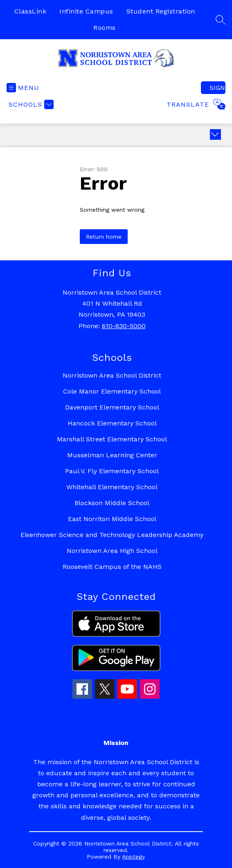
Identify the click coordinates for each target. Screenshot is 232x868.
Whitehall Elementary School (112, 487)
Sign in (217, 88)
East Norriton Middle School (112, 519)
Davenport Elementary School (112, 407)
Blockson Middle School (112, 503)
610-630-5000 (124, 326)
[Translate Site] (195, 104)
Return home (104, 237)
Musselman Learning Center (112, 455)
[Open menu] (23, 88)
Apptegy (133, 857)
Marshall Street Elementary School (112, 439)
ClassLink (30, 11)
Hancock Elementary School (112, 423)
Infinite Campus (86, 11)
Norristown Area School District (112, 375)
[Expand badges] (215, 134)
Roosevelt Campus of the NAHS (112, 567)
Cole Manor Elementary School (112, 391)
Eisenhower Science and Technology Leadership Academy (112, 535)
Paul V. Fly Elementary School (112, 471)
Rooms (105, 28)
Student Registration (161, 11)
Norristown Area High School (112, 551)
